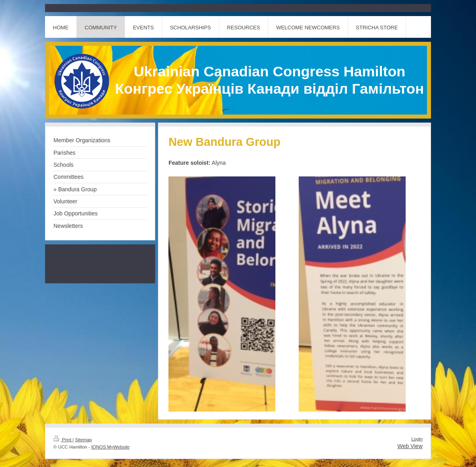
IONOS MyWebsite (110, 447)
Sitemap (84, 440)
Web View (410, 446)
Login (417, 439)
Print (63, 440)
